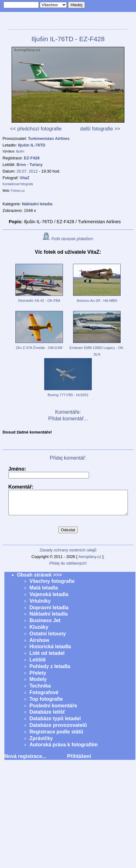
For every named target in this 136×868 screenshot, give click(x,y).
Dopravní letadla (49, 612)
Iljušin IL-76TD (31, 145)
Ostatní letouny (48, 638)
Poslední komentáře (53, 710)
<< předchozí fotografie (36, 129)
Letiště (38, 664)
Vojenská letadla (49, 599)
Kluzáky (39, 632)
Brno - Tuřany (30, 165)
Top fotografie (46, 704)
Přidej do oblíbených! (68, 568)
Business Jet (45, 625)
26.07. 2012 (27, 171)
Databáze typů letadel (55, 723)
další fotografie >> (100, 129)
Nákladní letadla (49, 619)
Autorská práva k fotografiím (64, 749)
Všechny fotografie (52, 586)
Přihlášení (79, 761)
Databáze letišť (47, 717)
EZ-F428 (32, 158)
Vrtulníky (40, 606)
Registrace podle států (56, 736)
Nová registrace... (25, 761)
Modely (38, 684)
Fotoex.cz (18, 191)
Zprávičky (41, 743)
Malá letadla (44, 592)
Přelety (38, 678)
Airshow (39, 645)
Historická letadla (50, 651)
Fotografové (44, 697)
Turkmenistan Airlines (49, 138)
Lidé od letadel (47, 658)
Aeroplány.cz (90, 561)
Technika (40, 691)
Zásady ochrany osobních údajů (68, 555)
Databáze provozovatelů (58, 730)
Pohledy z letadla (50, 671)
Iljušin (20, 151)
